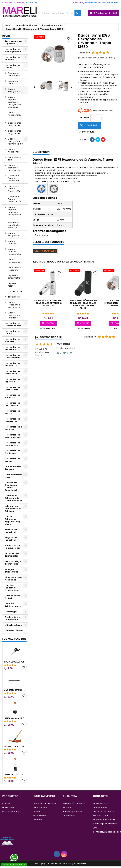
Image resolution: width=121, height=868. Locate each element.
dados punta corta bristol (15, 124)
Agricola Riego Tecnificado (13, 563)
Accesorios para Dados (14, 74)
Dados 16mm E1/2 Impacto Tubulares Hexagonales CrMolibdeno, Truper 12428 (83, 304)
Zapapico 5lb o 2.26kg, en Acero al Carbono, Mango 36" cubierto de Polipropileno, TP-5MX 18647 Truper (15, 746)
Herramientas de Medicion (12, 420)
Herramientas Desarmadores (13, 324)
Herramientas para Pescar (12, 404)
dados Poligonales (14, 234)
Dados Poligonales (14, 261)
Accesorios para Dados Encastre (14, 225)
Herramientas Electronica (12, 452)
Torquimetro (14, 297)
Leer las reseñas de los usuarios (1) (97, 58)
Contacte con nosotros (44, 803)
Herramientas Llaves (12, 332)
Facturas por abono (73, 812)
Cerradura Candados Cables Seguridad (11, 486)
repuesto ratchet (13, 285)
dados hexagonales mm (15, 115)
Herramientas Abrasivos (12, 348)
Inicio (6, 36)
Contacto (7, 3)
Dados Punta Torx (14, 159)
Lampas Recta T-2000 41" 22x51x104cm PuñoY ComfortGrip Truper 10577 (15, 775)
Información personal (74, 803)
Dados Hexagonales (15, 90)
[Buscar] (60, 13)
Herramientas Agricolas (12, 380)
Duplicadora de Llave (13, 476)
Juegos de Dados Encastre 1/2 (14, 178)
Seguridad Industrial (11, 539)
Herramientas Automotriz (12, 364)
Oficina (36, 812)
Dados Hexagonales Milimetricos (15, 305)
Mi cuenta (38, 820)
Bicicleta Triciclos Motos (13, 605)
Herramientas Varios (12, 460)
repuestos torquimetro (14, 277)
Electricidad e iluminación (12, 618)
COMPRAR (89, 125)
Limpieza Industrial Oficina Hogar (13, 588)
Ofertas (6, 803)
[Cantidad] (95, 118)
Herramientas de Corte (12, 340)
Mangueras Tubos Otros (11, 571)
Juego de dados (13, 82)
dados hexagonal (13, 151)
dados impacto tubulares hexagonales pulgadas (15, 102)
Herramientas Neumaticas (12, 444)
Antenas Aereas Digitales (13, 42)
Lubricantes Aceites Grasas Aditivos (13, 509)
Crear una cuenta (109, 3)
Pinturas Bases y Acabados (14, 579)
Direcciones (69, 816)
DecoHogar (11, 612)
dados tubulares (13, 242)
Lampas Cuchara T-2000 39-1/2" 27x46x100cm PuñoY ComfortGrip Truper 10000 (15, 718)
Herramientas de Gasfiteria (12, 388)
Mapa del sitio (40, 807)
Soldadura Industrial (11, 531)
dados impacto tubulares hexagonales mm (15, 212)
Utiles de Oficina (14, 631)
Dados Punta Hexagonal (14, 269)
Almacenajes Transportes (12, 555)
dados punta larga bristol (15, 132)
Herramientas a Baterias (14, 428)
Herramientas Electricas (12, 396)
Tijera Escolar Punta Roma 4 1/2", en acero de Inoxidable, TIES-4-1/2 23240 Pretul (15, 662)
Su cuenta (70, 796)
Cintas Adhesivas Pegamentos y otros (13, 520)
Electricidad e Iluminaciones (13, 547)
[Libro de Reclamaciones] (7, 841)
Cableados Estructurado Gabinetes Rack (13, 498)
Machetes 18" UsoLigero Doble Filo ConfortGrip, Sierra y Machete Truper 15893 (15, 690)
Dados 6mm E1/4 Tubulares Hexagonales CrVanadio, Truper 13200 (48, 303)
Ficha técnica (42, 235)
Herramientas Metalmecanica (14, 436)
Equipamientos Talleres (13, 468)
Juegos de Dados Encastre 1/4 (14, 189)
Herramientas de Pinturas (12, 372)
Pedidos (67, 807)
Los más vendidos (14, 639)
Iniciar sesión (91, 3)
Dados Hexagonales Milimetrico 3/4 (16, 141)
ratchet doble (15, 291)
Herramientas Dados (12, 66)
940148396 (32, 3)
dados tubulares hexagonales (15, 168)
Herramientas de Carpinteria (13, 50)
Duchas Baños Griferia (13, 597)
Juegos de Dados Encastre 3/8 (14, 199)
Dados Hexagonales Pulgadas (15, 315)
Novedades (8, 807)
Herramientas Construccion (12, 356)
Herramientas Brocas (12, 412)
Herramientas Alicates (12, 58)
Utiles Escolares (13, 625)
